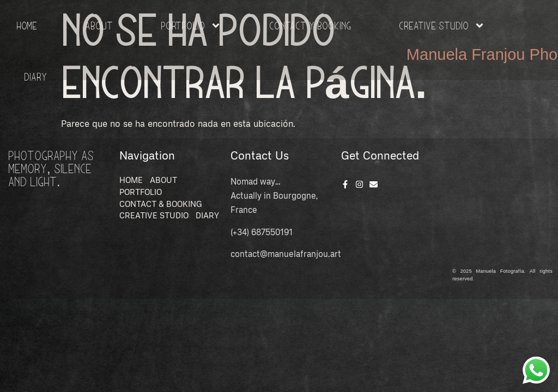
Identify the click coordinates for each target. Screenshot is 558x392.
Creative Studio (442, 26)
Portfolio (191, 26)
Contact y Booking (310, 25)
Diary (35, 76)
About (99, 25)
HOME (27, 25)
